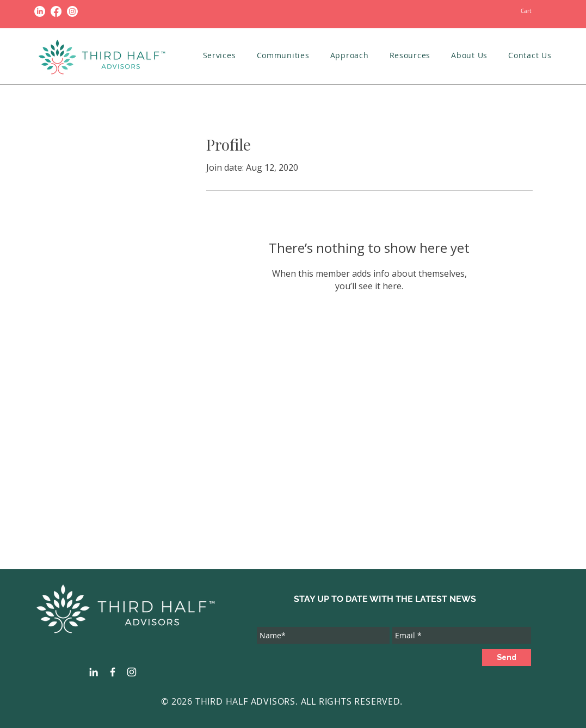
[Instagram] (72, 11)
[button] (220, 55)
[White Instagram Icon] (132, 672)
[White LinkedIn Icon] (94, 672)
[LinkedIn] (40, 11)
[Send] (507, 658)
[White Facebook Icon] (113, 672)
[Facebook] (56, 11)
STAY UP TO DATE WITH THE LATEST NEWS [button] (385, 599)
